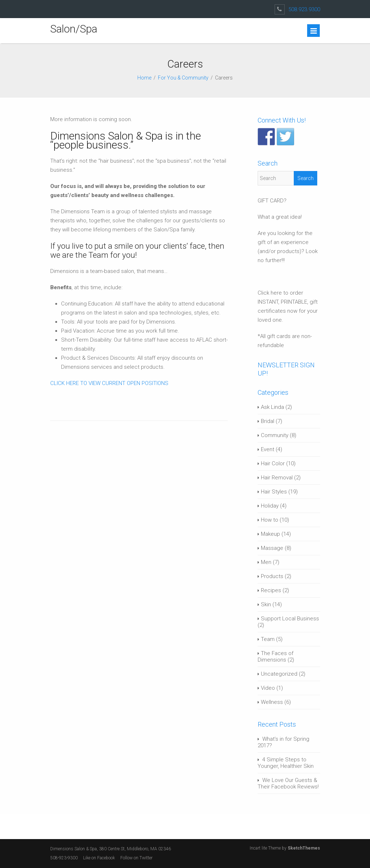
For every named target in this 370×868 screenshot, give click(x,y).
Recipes (271, 590)
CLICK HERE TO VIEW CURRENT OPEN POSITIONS (109, 383)
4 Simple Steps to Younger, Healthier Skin (286, 763)
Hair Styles (274, 492)
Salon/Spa (74, 29)
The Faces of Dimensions (276, 657)
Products (272, 576)
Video (268, 688)
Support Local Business (290, 619)
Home (144, 78)
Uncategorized (279, 674)
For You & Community (183, 78)
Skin (266, 604)
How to (270, 520)
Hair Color (273, 463)
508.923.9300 (304, 9)
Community (275, 435)
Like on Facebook (99, 858)
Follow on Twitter (137, 858)
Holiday (270, 506)
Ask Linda (272, 407)
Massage (272, 548)
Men (266, 562)
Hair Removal (277, 478)
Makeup (270, 534)
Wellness (272, 702)
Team (268, 639)
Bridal (268, 421)
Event (268, 449)
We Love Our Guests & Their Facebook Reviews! (288, 783)
